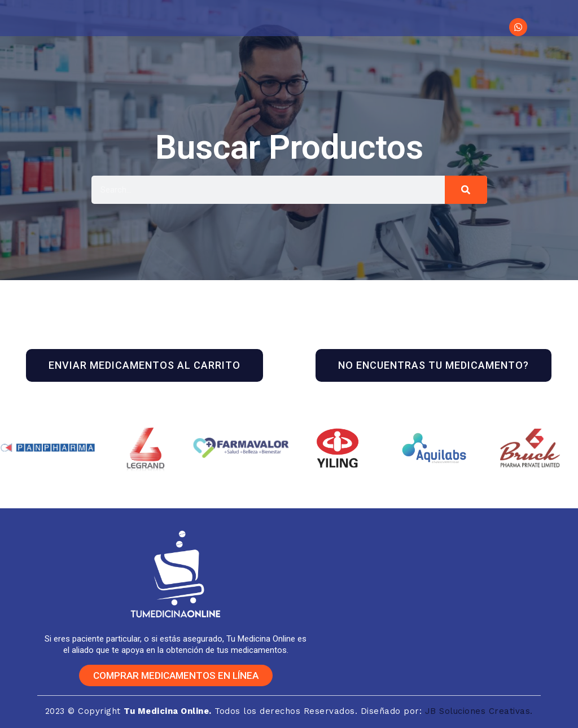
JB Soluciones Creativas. (479, 711)
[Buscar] (466, 190)
